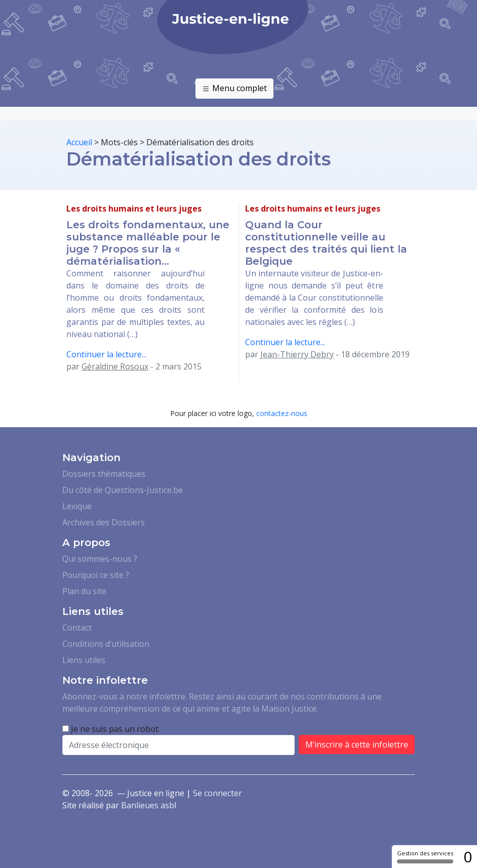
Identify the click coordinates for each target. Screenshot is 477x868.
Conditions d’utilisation (106, 644)
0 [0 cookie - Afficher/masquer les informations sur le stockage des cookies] (468, 857)
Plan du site (84, 591)
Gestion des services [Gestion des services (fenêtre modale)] (425, 856)
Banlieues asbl (149, 805)
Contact (77, 628)
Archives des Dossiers (104, 522)
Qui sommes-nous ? (100, 559)
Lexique (77, 506)
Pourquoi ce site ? (96, 575)
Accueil (79, 142)
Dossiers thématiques (104, 474)
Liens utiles (84, 660)
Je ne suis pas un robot (110, 729)
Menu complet (234, 89)
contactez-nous (282, 413)
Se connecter (217, 793)
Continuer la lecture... (106, 354)
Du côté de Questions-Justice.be (123, 490)
